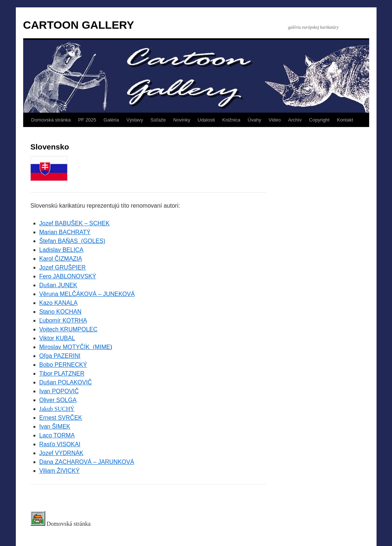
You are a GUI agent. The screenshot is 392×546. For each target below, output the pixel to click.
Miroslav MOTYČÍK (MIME (75, 347)
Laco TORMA (57, 435)
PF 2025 (87, 120)
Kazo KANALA (59, 303)
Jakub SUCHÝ (57, 409)
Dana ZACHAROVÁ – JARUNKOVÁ (87, 462)
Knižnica (231, 120)
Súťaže (158, 120)
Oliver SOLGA (58, 400)
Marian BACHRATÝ (65, 232)
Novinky (182, 120)
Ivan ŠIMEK (55, 427)
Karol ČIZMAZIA (61, 259)
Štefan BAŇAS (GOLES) (73, 241)
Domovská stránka (51, 120)
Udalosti (206, 120)
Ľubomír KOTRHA (63, 320)
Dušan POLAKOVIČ (66, 382)
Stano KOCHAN (61, 312)
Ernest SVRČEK (61, 418)
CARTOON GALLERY (79, 25)
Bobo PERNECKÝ (63, 365)
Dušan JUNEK (58, 285)
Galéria (111, 120)
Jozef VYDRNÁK (61, 453)
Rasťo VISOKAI (60, 444)
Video (275, 120)
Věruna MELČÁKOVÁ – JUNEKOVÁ (87, 294)
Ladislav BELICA (61, 250)
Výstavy (135, 120)
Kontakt (345, 120)
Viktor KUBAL (57, 338)
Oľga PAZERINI (60, 356)
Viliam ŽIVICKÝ (60, 471)
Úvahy (255, 120)
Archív (295, 120)
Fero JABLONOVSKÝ (68, 276)
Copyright (319, 120)
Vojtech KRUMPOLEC (68, 329)
